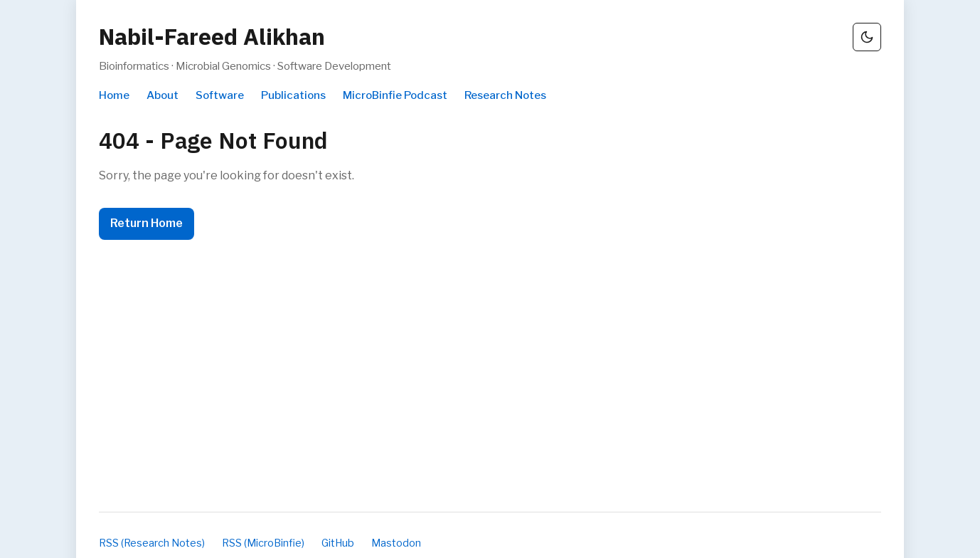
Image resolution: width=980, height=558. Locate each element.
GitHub (338, 543)
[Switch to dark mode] (867, 37)
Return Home (147, 223)
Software (220, 95)
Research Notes (505, 95)
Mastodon (396, 543)
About (163, 95)
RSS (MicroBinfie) (263, 543)
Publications (293, 95)
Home (114, 95)
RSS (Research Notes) (152, 543)
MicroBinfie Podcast (395, 95)
